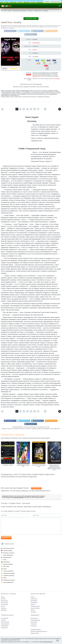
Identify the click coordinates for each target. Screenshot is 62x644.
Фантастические (5, 622)
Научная (33, 604)
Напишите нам (36, 76)
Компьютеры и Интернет (9, 580)
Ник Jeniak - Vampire (8, 466)
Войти (48, 2)
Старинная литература (9, 576)
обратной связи (48, 642)
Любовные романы (8, 551)
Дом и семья (6, 567)
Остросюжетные (5, 624)
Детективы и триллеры (9, 553)
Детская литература (8, 564)
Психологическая (35, 606)
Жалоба (29, 75)
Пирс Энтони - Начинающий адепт (39, 466)
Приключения (7, 562)
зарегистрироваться (19, 498)
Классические (4, 604)
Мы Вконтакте (31, 35)
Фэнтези (35, 50)
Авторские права (31, 18)
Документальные (7, 557)
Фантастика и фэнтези (9, 548)
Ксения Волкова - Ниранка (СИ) (23, 466)
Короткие (3, 620)
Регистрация (56, 2)
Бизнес (5, 569)
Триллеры (3, 608)
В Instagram (37, 31)
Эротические (4, 628)
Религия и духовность (8, 571)
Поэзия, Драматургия (8, 582)
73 (45, 109)
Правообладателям (36, 630)
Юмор (5, 578)
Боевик (3, 597)
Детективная (34, 601)
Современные (5, 626)
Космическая (34, 603)
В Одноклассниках (52, 31)
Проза (5, 560)
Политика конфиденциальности (39, 631)
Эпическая (33, 612)
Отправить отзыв (6, 538)
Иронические (4, 601)
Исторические (5, 603)
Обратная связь (35, 633)
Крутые (3, 606)
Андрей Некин (36, 43)
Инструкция (57, 79)
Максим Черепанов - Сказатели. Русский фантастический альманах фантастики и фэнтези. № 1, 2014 (54, 468)
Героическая (34, 599)
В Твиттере (23, 31)
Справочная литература (9, 573)
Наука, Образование (8, 555)
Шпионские (4, 610)
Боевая (33, 597)
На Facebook (9, 31)
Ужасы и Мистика (35, 608)
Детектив (3, 599)
